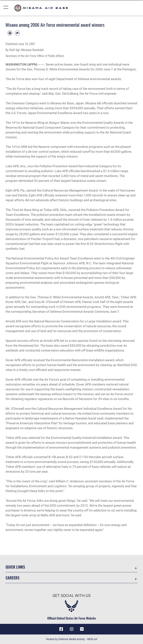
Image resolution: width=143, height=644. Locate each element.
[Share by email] (17, 33)
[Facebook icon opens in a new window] (61, 629)
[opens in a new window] (82, 629)
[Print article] (10, 33)
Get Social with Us (71, 596)
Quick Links (15, 567)
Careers (12, 578)
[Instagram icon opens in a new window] (71, 629)
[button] (6, 8)
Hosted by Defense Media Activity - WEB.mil (72, 639)
